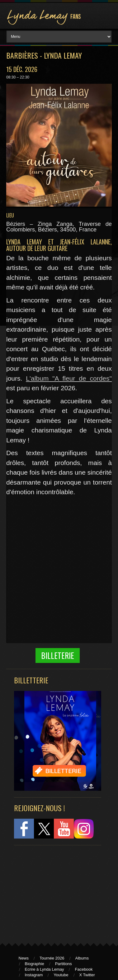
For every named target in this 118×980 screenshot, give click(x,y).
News (24, 958)
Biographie (35, 964)
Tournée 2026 (52, 958)
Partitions (64, 964)
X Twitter (87, 975)
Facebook (84, 969)
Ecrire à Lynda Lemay (45, 969)
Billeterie (58, 655)
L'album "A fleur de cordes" (69, 378)
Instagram (34, 975)
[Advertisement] (54, 891)
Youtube (61, 975)
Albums (82, 958)
